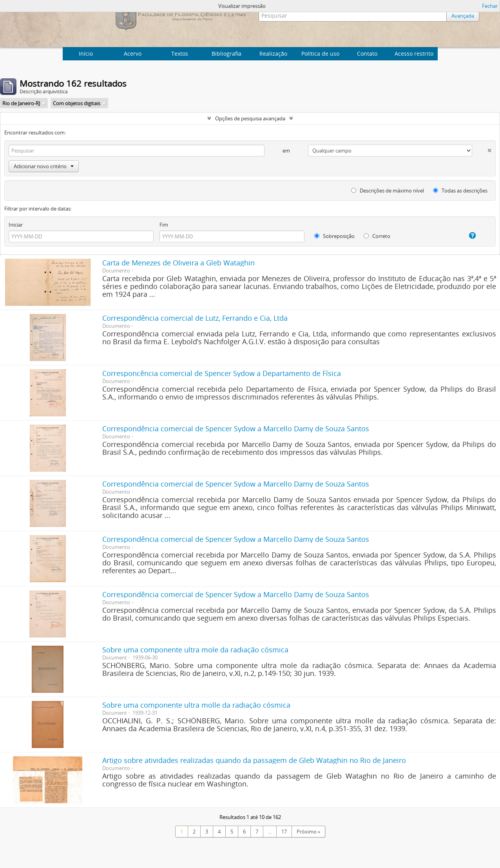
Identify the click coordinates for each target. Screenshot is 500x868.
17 (284, 832)
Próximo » (308, 832)
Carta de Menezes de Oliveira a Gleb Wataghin (178, 263)
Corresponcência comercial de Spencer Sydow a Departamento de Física (222, 373)
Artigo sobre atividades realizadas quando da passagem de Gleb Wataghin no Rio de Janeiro (254, 760)
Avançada (463, 16)
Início (86, 54)
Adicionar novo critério (44, 166)
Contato (367, 54)
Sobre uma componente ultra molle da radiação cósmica (196, 705)
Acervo (133, 54)
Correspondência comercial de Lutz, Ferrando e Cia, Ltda (195, 318)
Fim (164, 225)
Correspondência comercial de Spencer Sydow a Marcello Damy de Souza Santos (236, 429)
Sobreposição (334, 236)
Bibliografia (226, 54)
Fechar (490, 6)
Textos (180, 54)
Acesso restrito (414, 54)
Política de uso (320, 54)
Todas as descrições (460, 191)
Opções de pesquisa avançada (250, 118)
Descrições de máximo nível (388, 191)
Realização (273, 54)
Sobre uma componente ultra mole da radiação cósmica (195, 650)
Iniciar (16, 225)
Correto (377, 236)
